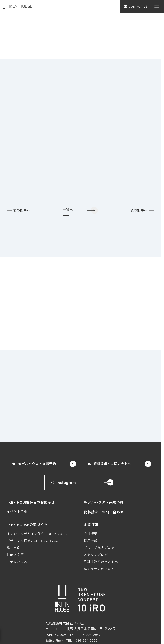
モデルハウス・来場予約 (34, 464)
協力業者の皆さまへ (99, 569)
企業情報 (91, 524)
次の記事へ (142, 210)
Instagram (63, 482)
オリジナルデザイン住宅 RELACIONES (38, 534)
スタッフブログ (96, 555)
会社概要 (90, 534)
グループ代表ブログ (99, 548)
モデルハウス (17, 562)
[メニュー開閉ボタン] (157, 7)
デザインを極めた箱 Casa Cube (32, 541)
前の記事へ (19, 210)
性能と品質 (15, 555)
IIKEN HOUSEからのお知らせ (31, 502)
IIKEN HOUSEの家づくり (27, 524)
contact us (136, 7)
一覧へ (68, 210)
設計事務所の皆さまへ (101, 562)
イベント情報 (17, 511)
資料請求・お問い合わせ (109, 464)
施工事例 (14, 548)
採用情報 (90, 541)
